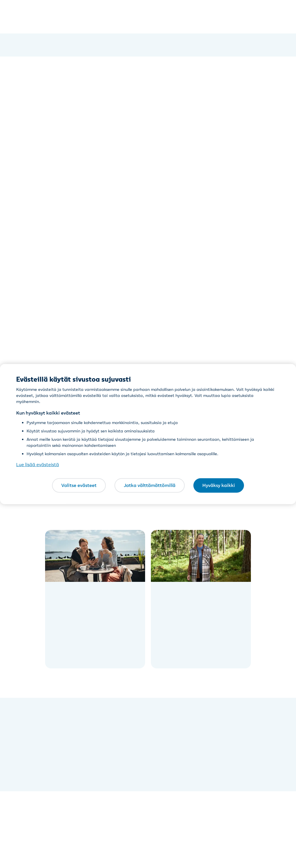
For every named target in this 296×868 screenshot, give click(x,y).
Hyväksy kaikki (219, 485)
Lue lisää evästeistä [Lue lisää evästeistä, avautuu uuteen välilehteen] (38, 464)
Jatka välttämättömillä (150, 485)
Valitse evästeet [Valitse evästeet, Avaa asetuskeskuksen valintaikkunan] (79, 485)
